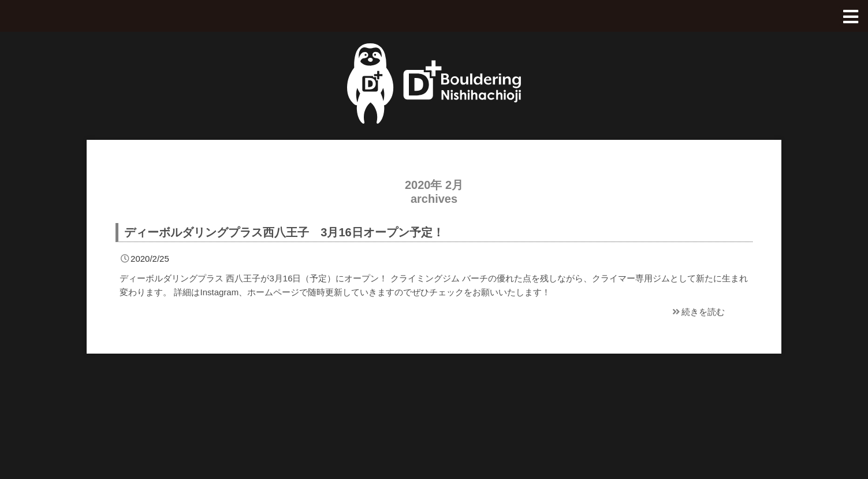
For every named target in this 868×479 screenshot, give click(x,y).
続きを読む (698, 312)
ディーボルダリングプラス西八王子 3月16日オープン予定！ (284, 232)
